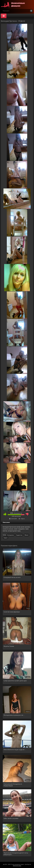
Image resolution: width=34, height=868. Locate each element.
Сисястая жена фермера (12, 612)
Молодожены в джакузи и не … (14, 715)
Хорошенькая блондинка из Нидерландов (13, 785)
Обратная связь (17, 866)
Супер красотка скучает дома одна (15, 681)
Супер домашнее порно (15, 5)
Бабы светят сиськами (11, 818)
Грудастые (19, 535)
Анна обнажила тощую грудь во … (15, 749)
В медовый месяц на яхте (12, 577)
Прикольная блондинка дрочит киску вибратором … (16, 854)
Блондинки (11, 535)
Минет (27, 535)
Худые (6, 538)
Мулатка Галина (9, 646)
